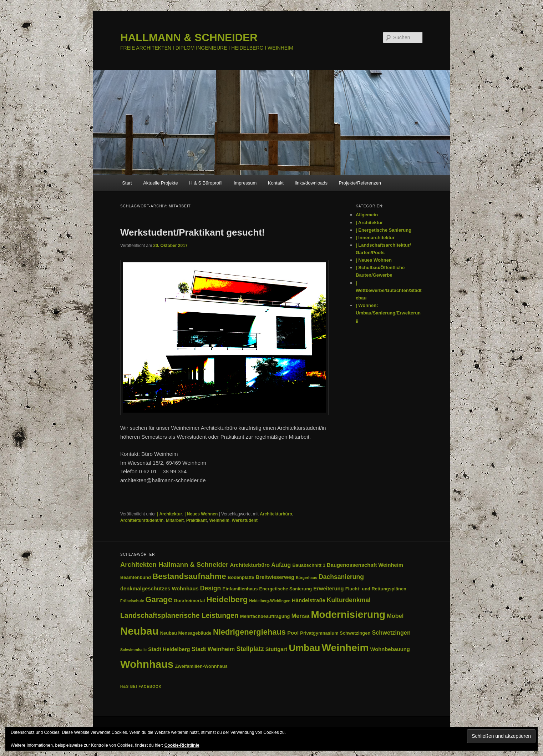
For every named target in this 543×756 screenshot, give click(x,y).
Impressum (245, 183)
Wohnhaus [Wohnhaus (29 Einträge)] (147, 664)
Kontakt (276, 183)
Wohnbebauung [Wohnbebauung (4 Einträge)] (390, 649)
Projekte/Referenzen (360, 183)
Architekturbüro (276, 514)
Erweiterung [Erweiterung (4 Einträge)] (328, 589)
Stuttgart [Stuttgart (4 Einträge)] (276, 649)
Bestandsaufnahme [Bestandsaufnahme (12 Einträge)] (189, 576)
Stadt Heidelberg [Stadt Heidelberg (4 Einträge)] (169, 649)
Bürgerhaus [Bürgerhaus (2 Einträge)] (306, 578)
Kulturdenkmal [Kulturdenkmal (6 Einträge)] (349, 600)
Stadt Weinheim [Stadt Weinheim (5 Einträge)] (213, 649)
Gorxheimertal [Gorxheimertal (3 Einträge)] (189, 601)
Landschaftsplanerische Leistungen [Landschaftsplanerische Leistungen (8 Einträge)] (179, 615)
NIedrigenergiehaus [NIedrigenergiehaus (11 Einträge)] (249, 632)
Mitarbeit (175, 520)
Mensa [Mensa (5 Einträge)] (301, 616)
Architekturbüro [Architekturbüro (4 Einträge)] (250, 565)
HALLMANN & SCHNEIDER (189, 37)
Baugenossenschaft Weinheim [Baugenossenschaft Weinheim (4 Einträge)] (365, 565)
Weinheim (219, 520)
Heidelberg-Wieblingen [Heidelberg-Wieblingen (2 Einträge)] (270, 601)
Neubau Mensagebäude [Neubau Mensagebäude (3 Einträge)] (186, 633)
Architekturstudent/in (142, 520)
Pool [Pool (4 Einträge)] (293, 633)
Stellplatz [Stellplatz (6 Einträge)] (250, 649)
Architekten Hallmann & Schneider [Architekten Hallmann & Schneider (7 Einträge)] (174, 565)
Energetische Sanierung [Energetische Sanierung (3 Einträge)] (286, 589)
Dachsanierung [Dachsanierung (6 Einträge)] (341, 577)
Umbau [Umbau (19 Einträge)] (304, 648)
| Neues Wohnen (201, 514)
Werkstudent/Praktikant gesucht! (193, 232)
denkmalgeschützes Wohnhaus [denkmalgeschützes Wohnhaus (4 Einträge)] (159, 589)
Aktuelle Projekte (161, 183)
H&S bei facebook (141, 687)
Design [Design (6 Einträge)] (211, 588)
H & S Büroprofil (206, 183)
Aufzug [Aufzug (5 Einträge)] (281, 565)
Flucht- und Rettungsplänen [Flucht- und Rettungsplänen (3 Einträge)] (376, 589)
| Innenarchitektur (375, 238)
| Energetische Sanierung (384, 230)
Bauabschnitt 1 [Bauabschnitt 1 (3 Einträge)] (309, 565)
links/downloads (311, 183)
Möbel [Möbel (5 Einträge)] (395, 616)
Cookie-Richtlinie (182, 745)
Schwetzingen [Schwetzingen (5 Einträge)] (391, 632)
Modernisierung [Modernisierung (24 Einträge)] (348, 614)
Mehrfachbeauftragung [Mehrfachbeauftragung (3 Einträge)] (265, 616)
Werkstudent (245, 520)
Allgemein (367, 215)
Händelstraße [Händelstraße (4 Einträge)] (309, 600)
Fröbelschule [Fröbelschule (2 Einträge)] (132, 601)
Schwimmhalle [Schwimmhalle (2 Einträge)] (133, 650)
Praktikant (197, 520)
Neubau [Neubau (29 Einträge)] (139, 631)
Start (127, 183)
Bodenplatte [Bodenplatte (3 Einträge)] (241, 577)
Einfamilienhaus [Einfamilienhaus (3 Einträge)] (240, 589)
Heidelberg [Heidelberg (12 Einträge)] (227, 599)
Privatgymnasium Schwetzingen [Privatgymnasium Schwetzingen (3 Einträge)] (335, 633)
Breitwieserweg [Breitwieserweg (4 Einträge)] (275, 577)
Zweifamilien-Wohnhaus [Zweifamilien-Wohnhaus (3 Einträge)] (201, 666)
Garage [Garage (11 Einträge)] (159, 599)
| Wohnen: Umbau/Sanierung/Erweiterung (388, 313)
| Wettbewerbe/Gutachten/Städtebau (389, 290)
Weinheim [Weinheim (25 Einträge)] (345, 648)
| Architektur (169, 514)
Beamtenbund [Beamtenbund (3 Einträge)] (136, 577)
